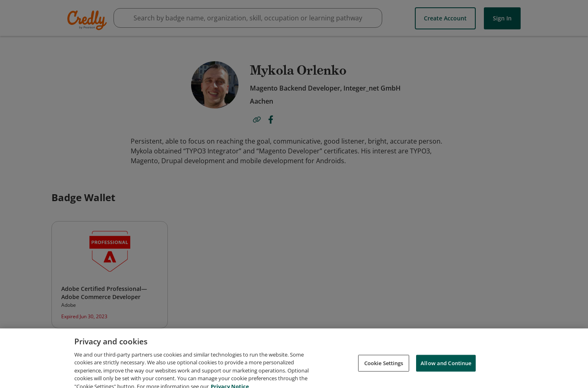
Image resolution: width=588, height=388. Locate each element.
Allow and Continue (446, 370)
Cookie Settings (384, 370)
